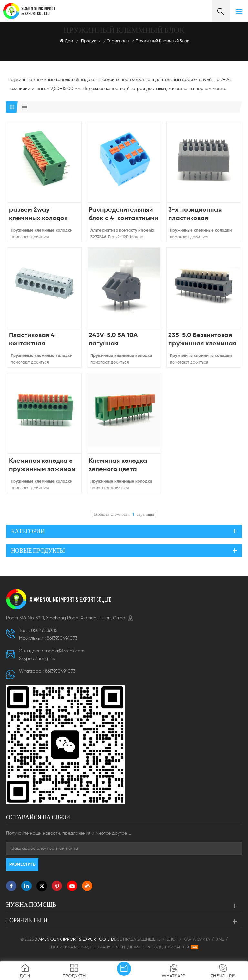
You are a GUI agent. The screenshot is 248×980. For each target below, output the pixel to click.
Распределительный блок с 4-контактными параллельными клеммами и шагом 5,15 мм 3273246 (124, 215)
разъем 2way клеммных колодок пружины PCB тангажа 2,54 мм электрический (38, 215)
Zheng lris (45, 659)
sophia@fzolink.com (64, 651)
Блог (172, 940)
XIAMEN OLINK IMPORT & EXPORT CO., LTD (38, 11)
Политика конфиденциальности (88, 947)
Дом (66, 41)
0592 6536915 (44, 631)
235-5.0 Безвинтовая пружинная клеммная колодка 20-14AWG (202, 340)
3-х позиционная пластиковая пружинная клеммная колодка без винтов (202, 215)
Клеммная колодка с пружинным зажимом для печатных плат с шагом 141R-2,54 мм (42, 466)
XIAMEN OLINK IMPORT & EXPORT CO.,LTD (71, 599)
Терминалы (118, 41)
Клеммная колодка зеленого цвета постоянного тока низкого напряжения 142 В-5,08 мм (121, 466)
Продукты (91, 41)
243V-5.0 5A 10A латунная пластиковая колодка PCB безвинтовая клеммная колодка (122, 340)
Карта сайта (197, 940)
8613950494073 (62, 638)
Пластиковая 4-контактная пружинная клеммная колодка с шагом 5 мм (43, 340)
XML (220, 940)
